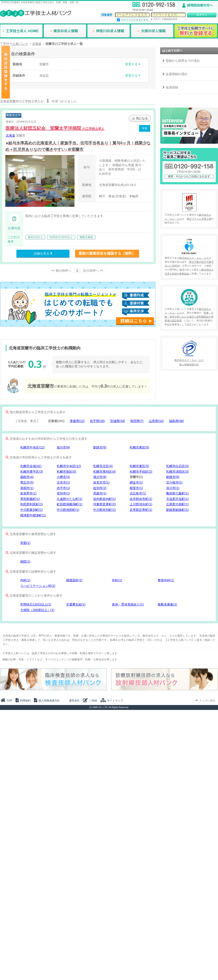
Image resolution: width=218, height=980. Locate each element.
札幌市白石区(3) (177, 466)
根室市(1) (136, 488)
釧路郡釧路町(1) (177, 510)
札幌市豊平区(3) (31, 472)
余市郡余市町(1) (141, 499)
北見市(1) (63, 482)
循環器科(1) (74, 580)
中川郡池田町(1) (68, 510)
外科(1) (117, 580)
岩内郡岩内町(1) (104, 499)
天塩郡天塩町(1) (177, 499)
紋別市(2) (100, 488)
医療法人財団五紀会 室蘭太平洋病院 (55, 128)
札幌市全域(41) (31, 466)
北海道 (10, 135)
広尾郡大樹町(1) (177, 504)
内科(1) (25, 580)
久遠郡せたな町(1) (70, 499)
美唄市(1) (27, 488)
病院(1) (25, 562)
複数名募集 (86, 237)
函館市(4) (27, 477)
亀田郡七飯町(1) (177, 493)
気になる (140, 118)
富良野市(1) (28, 493)
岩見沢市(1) (101, 482)
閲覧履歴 (107, 15)
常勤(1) (25, 543)
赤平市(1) (63, 488)
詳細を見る (43, 253)
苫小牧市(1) (174, 482)
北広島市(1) (138, 493)
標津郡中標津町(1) (33, 515)
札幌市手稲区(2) (141, 472)
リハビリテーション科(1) (38, 586)
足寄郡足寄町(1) (141, 510)
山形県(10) (156, 421)
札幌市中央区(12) (32, 447)
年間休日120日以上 (61, 237)
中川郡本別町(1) (104, 510)
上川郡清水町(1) (141, 504)
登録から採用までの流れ (183, 61)
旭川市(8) (63, 447)
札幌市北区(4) (103, 466)
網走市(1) (136, 482)
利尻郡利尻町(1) (31, 504)
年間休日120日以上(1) (36, 604)
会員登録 (172, 87)
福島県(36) (177, 421)
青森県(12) (77, 421)
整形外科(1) (166, 580)
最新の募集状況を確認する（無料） (107, 253)
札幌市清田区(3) (177, 472)
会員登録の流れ (177, 74)
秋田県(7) (137, 421)
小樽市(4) (63, 477)
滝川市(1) (173, 488)
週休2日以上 (35, 237)
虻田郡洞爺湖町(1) (70, 504)
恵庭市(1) (100, 493)
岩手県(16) (97, 421)
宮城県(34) (118, 421)
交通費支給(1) (76, 604)
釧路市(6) (100, 447)
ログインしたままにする (135, 20)
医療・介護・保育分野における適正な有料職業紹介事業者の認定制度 (189, 317)
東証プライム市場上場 (199, 219)
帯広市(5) (27, 482)
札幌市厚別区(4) (104, 472)
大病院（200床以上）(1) (37, 610)
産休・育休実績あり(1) (128, 604)
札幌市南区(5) (66, 472)
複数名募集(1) (167, 604)
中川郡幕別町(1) (31, 510)
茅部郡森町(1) (30, 499)
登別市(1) (63, 493)
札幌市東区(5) (139, 447)
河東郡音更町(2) (104, 504)
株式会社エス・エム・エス (194, 258)
